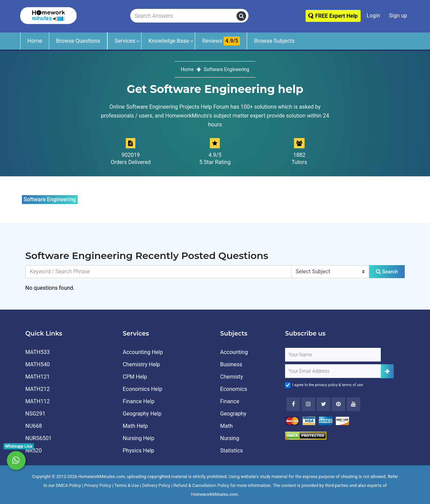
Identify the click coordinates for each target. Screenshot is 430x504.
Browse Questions (78, 41)
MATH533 (37, 352)
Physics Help (138, 451)
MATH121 (37, 377)
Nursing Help (138, 438)
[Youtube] (338, 404)
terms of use (352, 385)
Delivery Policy (156, 485)
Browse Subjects (274, 41)
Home (35, 41)
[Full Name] (333, 355)
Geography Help (142, 414)
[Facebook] (293, 404)
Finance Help (139, 401)
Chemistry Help (141, 364)
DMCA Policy (68, 485)
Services (125, 41)
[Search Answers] (184, 16)
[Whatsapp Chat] (16, 460)
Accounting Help (143, 352)
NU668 (34, 426)
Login (373, 16)
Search (387, 272)
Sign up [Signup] (398, 16)
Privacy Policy (98, 485)
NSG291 (35, 414)
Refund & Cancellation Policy (201, 485)
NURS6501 (38, 438)
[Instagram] (308, 404)
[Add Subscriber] (387, 371)
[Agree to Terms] (288, 385)
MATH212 (37, 389)
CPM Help (135, 377)
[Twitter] (323, 404)
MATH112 (37, 401)
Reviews (221, 41)
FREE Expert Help (333, 16)
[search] (241, 16)
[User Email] (333, 371)
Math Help (135, 426)
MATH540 (37, 364)
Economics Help (143, 389)
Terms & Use (126, 485)
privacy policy (326, 385)
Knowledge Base (169, 41)
